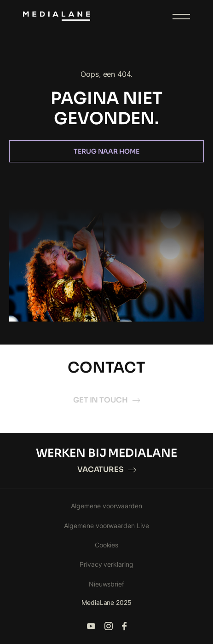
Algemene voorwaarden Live (107, 526)
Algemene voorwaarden (106, 506)
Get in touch (107, 400)
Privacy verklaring (107, 564)
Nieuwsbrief (107, 584)
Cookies (107, 545)
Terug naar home (107, 151)
